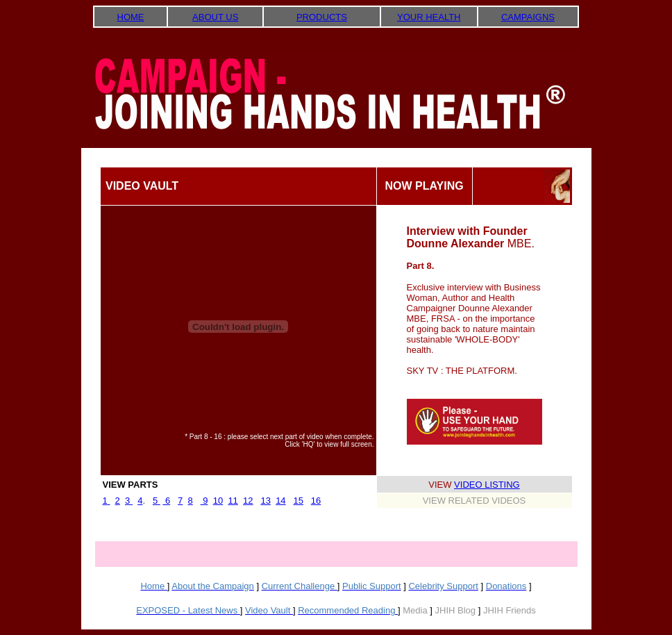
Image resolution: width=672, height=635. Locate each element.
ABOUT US (215, 17)
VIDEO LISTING (487, 485)
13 (265, 501)
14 (280, 501)
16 (316, 501)
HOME (131, 17)
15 (298, 501)
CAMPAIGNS (528, 17)
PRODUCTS (322, 17)
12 (248, 501)
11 (233, 501)
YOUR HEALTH (429, 17)
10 (218, 501)
